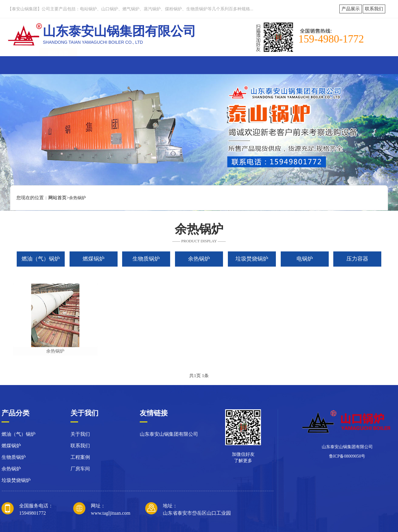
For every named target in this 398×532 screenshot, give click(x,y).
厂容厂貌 (214, 65)
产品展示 (351, 9)
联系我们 (374, 9)
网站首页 (58, 65)
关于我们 (97, 65)
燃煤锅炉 (11, 446)
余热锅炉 (55, 351)
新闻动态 (136, 65)
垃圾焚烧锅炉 (16, 480)
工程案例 (252, 65)
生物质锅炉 (14, 457)
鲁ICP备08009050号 (347, 456)
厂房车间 (80, 469)
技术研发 (291, 65)
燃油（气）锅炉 (19, 434)
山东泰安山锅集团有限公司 (169, 434)
